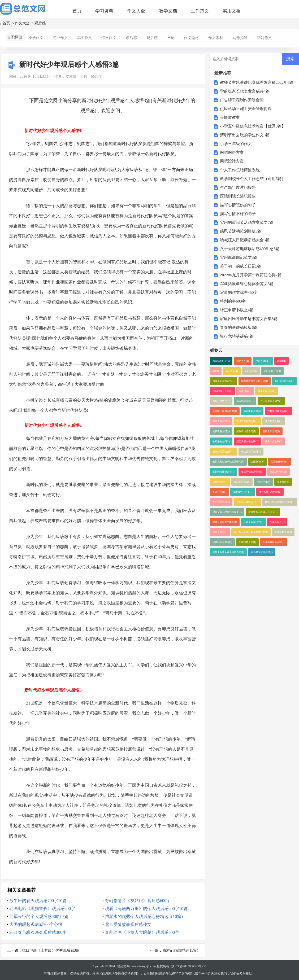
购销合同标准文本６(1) (225, 522)
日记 (171, 38)
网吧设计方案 (232, 161)
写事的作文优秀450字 (239, 292)
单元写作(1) (243, 361)
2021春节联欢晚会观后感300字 (38, 932)
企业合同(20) (258, 462)
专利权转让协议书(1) (247, 502)
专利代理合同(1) (221, 502)
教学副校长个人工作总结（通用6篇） (253, 179)
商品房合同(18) (242, 482)
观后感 (40, 23)
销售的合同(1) (220, 482)
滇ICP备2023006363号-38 (189, 966)
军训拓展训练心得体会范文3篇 (247, 284)
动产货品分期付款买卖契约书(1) (251, 532)
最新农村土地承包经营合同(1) (228, 462)
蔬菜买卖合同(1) (274, 421)
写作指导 (240, 38)
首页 (77, 11)
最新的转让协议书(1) (224, 472)
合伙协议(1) (245, 391)
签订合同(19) (219, 492)
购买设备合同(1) (221, 431)
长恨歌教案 (230, 117)
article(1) (281, 361)
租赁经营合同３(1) (222, 542)
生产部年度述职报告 (238, 187)
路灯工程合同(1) (221, 421)
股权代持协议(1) (221, 401)
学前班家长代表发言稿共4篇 (245, 91)
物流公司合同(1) (278, 472)
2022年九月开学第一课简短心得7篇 (251, 275)
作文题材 (191, 38)
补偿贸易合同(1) (283, 532)
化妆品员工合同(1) (251, 452)
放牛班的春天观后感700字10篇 (38, 901)
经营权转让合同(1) (246, 431)
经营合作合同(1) (279, 462)
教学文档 (168, 11)
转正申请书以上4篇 (237, 310)
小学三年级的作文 (236, 144)
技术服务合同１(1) (243, 492)
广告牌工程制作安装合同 (242, 100)
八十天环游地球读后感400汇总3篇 (250, 249)
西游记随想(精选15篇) (180, 950)
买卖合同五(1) (277, 522)
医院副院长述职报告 (238, 196)
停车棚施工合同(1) (222, 391)
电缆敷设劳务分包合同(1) (255, 381)
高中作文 (85, 38)
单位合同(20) (263, 482)
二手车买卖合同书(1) (271, 401)
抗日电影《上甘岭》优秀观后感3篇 (51, 950)
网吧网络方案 (232, 152)
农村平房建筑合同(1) (278, 411)
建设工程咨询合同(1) (247, 421)
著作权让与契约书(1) (270, 492)
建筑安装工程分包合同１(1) (227, 512)
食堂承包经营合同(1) (252, 472)
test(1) (216, 371)
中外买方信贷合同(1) (262, 552)
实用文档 (232, 11)
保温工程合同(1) (272, 371)
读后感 (131, 38)
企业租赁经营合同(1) (274, 542)
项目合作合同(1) (271, 431)
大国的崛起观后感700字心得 (36, 924)
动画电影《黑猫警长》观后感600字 (42, 909)
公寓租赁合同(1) (247, 542)
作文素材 (216, 38)
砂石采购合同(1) (221, 441)
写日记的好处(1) (221, 361)
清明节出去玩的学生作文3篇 (245, 135)
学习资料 (104, 11)
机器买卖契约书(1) (253, 522)
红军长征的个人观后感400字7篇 (39, 916)
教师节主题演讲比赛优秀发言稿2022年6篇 (257, 82)
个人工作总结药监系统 (240, 170)
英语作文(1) (232, 371)
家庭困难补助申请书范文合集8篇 (249, 319)
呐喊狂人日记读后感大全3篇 (245, 240)
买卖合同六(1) (220, 532)
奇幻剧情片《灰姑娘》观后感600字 (138, 901)
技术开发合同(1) (266, 391)
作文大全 (136, 11)
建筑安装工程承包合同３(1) (280, 502)
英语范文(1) (251, 371)
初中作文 (60, 38)
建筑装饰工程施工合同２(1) (263, 512)
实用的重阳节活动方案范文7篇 (247, 222)
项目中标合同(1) (252, 411)
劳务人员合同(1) (274, 441)
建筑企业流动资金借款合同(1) (228, 552)
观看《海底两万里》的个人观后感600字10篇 (146, 909)
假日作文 (109, 38)
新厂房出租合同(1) (284, 381)
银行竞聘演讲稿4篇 (237, 336)
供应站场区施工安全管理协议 (246, 109)
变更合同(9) (283, 482)
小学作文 (36, 38)
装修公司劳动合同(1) (224, 452)
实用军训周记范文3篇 (239, 257)
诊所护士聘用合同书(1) (225, 411)
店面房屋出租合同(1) (247, 441)
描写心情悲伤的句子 (238, 205)
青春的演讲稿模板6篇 (239, 327)
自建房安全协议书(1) (224, 381)
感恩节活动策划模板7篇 (241, 231)
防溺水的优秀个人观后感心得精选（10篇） (145, 916)
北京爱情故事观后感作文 (128, 924)
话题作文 (265, 38)
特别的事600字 (233, 301)
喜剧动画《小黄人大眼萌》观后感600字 (142, 932)
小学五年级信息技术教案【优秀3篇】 (253, 126)
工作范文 (200, 11)
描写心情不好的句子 (238, 214)
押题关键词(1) (263, 361)
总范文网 (123, 966)
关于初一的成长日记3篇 (241, 266)
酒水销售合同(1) (245, 401)
